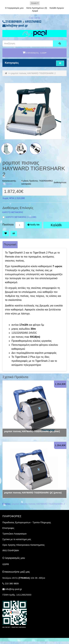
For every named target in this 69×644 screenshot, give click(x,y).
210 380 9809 (12, 584)
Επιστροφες (8, 528)
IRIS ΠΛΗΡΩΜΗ (11, 551)
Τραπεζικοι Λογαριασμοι (14, 534)
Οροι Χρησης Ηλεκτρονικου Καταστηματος (24, 545)
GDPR (6, 564)
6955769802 (33, 22)
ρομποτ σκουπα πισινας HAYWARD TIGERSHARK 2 (38, 504)
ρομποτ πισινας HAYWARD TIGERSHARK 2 (33, 73)
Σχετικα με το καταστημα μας (17, 539)
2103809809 (13, 22)
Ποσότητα (8, 225)
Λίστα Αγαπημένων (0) (37, 8)
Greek (35, 3)
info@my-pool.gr (17, 26)
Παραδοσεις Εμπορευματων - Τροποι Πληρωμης (27, 522)
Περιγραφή (10, 244)
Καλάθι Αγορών (57, 8)
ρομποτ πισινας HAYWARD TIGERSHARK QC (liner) (32, 431)
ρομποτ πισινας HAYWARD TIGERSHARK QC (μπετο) (33, 493)
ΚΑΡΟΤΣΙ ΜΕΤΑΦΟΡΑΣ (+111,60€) (19, 217)
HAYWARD (7, 184)
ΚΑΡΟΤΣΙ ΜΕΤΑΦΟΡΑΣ (13, 212)
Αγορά (35, 11)
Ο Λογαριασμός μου (14, 8)
